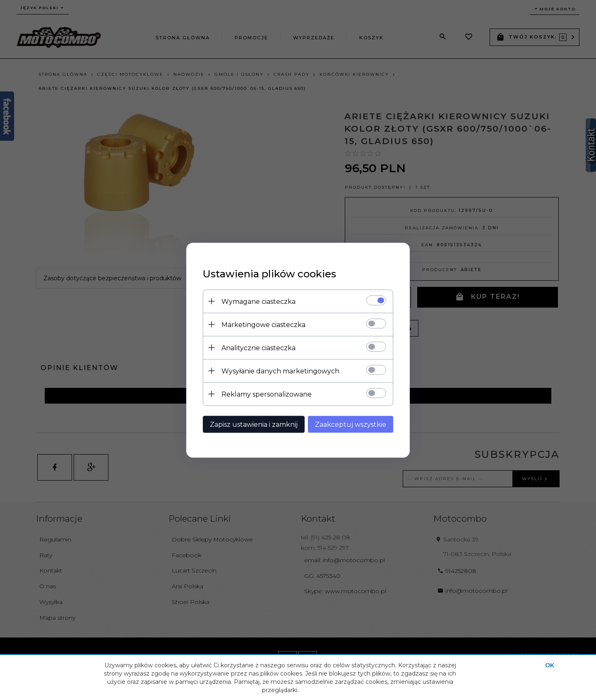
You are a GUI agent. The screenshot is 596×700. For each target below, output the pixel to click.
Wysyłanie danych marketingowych (280, 371)
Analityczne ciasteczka (258, 348)
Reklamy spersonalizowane (267, 394)
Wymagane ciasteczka (258, 301)
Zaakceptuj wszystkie (351, 424)
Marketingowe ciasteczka (263, 324)
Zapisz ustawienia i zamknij (254, 424)
